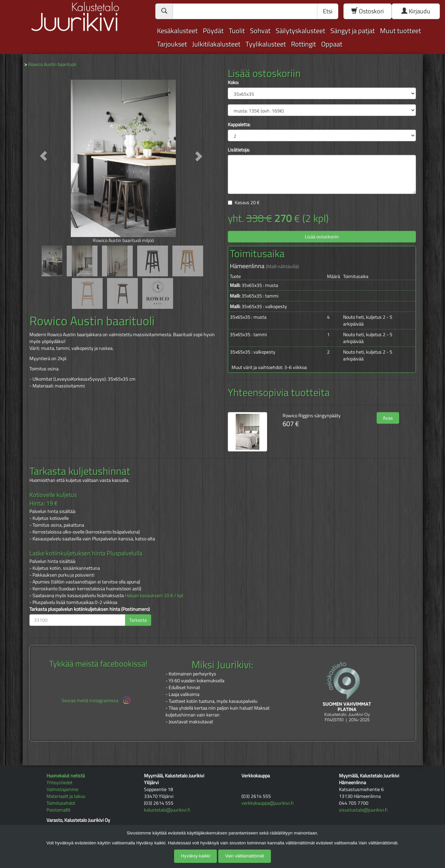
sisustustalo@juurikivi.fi (363, 810)
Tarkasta (138, 620)
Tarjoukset (172, 44)
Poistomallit (58, 810)
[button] (44, 156)
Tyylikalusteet (266, 44)
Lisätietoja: (239, 150)
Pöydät (213, 31)
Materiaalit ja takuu (66, 796)
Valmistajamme (62, 789)
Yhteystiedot (60, 782)
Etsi (328, 11)
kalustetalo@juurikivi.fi (167, 810)
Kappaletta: (239, 124)
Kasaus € (247, 202)
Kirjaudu (416, 11)
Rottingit (304, 44)
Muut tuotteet (401, 31)
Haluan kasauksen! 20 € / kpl (154, 595)
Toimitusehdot (61, 803)
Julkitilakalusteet (216, 44)
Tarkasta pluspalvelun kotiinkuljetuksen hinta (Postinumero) (90, 609)
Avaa (388, 418)
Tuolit (237, 31)
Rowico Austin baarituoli (52, 64)
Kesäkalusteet (177, 31)
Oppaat (332, 44)
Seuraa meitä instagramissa (97, 700)
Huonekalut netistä (66, 775)
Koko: (233, 82)
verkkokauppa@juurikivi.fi (267, 803)
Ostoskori (368, 11)
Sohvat (260, 31)
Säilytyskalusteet (300, 31)
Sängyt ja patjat (353, 31)
